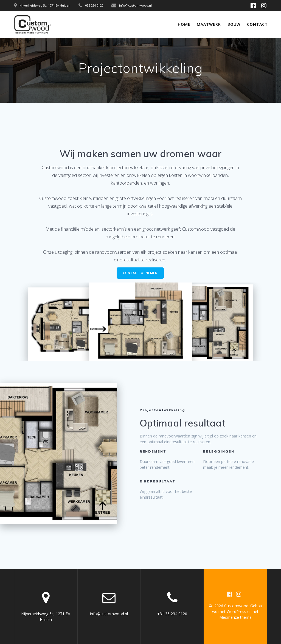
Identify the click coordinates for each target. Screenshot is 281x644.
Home (184, 24)
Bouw (234, 24)
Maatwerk (209, 24)
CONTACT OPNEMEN (140, 273)
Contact (257, 24)
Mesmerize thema (235, 617)
